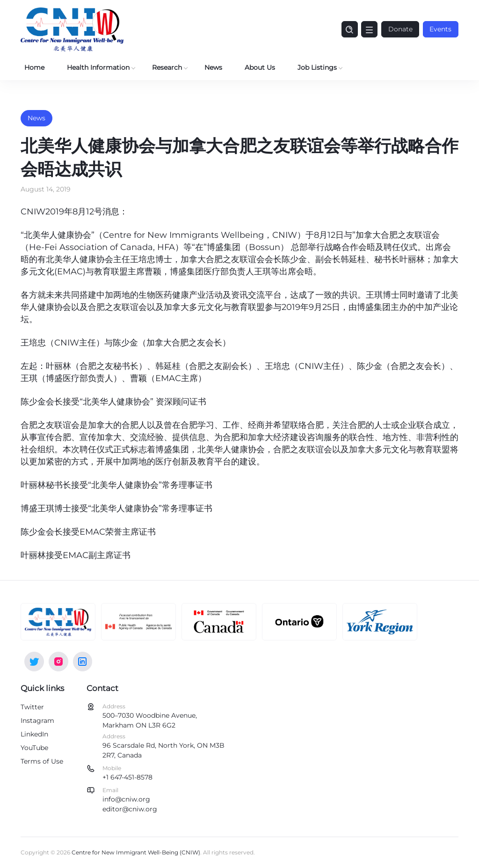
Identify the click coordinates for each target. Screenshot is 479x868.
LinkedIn (34, 734)
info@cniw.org (126, 799)
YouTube (34, 748)
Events (440, 29)
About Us (260, 67)
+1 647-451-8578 (127, 777)
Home (34, 67)
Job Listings (317, 67)
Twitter (32, 707)
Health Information (98, 67)
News (213, 67)
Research (167, 67)
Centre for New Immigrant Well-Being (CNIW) (136, 852)
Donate (399, 29)
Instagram (37, 721)
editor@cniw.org (130, 809)
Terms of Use (42, 761)
